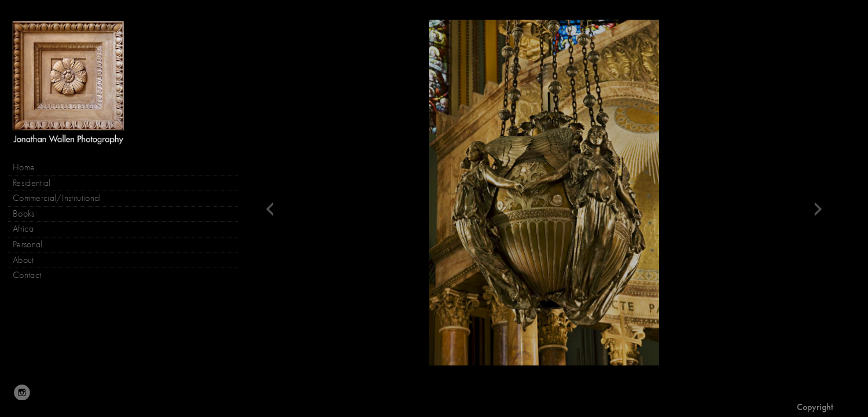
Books (30, 214)
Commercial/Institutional (57, 198)
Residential (32, 183)
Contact (27, 275)
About (23, 260)
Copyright (815, 407)
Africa (23, 229)
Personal (28, 244)
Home (24, 167)
